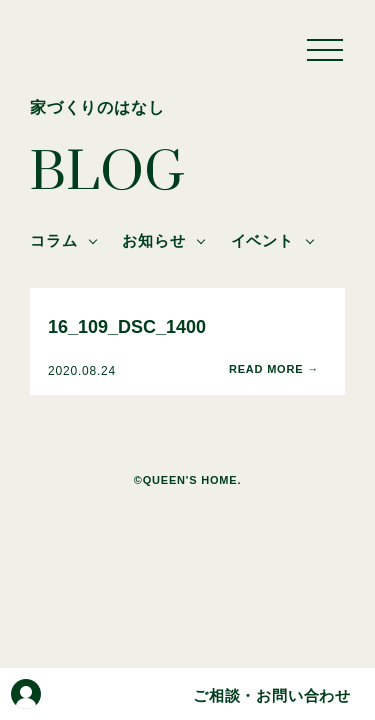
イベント (262, 240)
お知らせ (153, 240)
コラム (53, 240)
